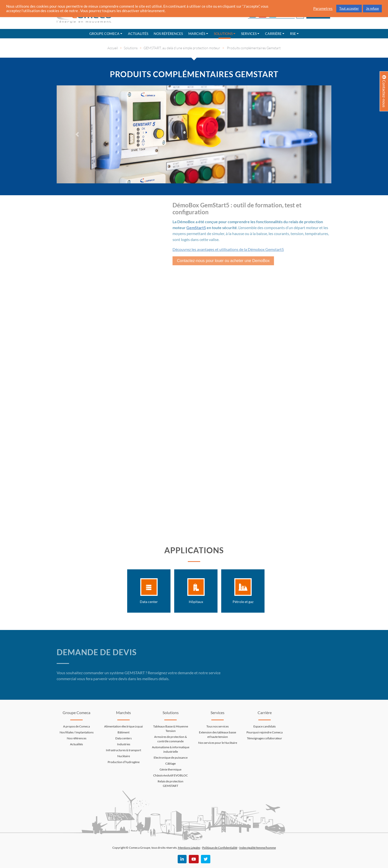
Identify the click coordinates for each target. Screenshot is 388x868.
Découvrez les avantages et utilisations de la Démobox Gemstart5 (225, 249)
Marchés (197, 34)
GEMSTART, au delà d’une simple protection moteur (182, 48)
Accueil (113, 48)
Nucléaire (124, 756)
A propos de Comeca (76, 726)
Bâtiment (123, 732)
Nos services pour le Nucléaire (218, 743)
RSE (293, 34)
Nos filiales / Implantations (77, 732)
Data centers (123, 738)
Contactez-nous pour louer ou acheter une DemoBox (220, 261)
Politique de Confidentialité (220, 848)
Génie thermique (170, 769)
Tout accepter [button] (349, 8)
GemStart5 (193, 228)
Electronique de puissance (171, 758)
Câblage (170, 763)
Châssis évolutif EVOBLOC (170, 775)
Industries (124, 744)
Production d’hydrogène (124, 762)
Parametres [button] (323, 9)
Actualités (138, 34)
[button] (77, 134)
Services (249, 34)
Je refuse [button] (372, 8)
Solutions (223, 34)
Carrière (273, 34)
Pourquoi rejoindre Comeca (265, 732)
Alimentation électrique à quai (123, 726)
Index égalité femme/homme (258, 848)
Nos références (168, 34)
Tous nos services (218, 726)
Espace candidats (265, 726)
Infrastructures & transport (123, 750)
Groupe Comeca (104, 34)
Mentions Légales (189, 848)
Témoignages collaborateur (265, 738)
